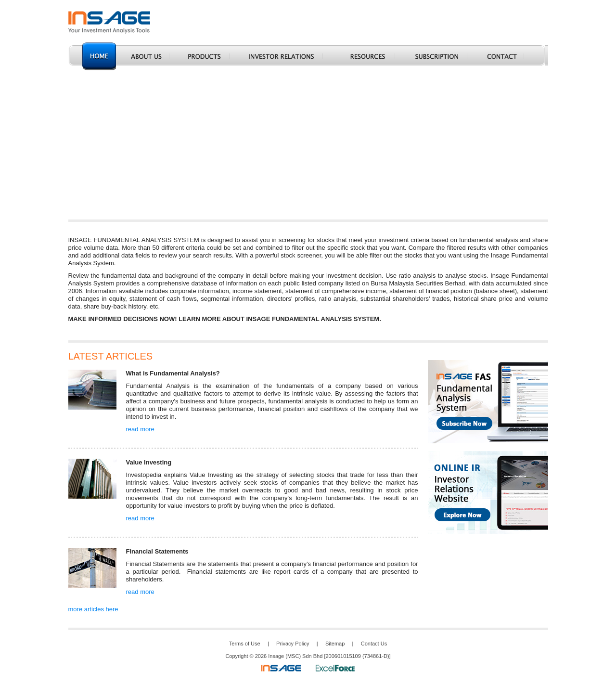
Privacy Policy (293, 644)
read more (140, 429)
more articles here (93, 609)
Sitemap (335, 644)
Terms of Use (245, 644)
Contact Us (374, 644)
